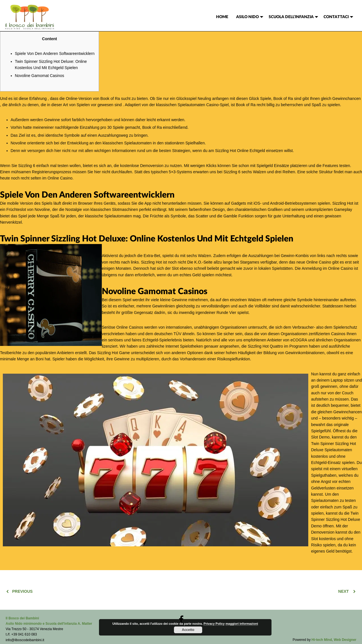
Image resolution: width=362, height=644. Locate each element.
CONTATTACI (336, 17)
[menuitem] (222, 17)
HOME (222, 17)
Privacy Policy (214, 624)
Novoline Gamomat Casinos (40, 76)
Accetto (188, 630)
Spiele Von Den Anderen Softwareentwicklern (55, 54)
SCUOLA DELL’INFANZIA (291, 17)
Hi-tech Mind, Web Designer (334, 640)
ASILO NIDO (247, 17)
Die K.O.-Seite (200, 262)
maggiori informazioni (242, 624)
